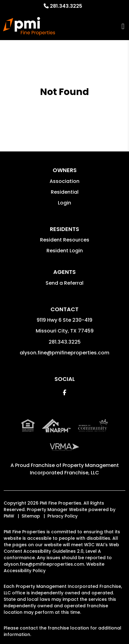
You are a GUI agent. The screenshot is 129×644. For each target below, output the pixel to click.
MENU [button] (123, 26)
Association (64, 181)
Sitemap (31, 516)
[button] (64, 392)
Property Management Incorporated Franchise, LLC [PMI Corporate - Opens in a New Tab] (74, 469)
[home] (29, 26)
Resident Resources (65, 240)
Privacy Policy (62, 516)
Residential (65, 192)
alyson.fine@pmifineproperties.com (64, 353)
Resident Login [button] (65, 251)
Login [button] (64, 203)
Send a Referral (64, 283)
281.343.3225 (66, 6)
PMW (9, 516)
